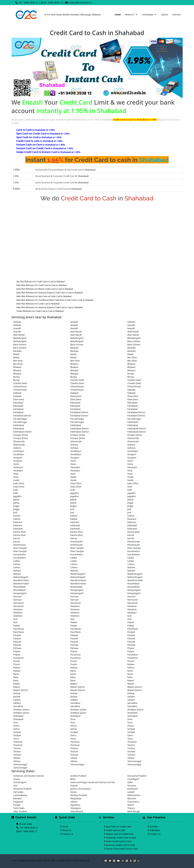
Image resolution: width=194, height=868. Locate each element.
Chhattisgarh (20, 782)
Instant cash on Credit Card (120, 834)
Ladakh (131, 792)
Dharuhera (76, 396)
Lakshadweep (20, 795)
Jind (72, 509)
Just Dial (154, 827)
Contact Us (68, 834)
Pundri (17, 661)
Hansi (73, 461)
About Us (67, 830)
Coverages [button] (150, 15)
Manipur (18, 798)
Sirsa (73, 719)
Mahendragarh (78, 574)
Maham (131, 567)
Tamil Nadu (19, 808)
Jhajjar (131, 503)
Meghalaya (76, 798)
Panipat (131, 632)
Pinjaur (131, 648)
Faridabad (133, 406)
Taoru (73, 735)
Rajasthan (75, 805)
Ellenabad (18, 403)
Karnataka (18, 792)
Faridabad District (79, 412)
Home (118, 15)
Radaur (131, 664)
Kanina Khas (20, 532)
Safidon (131, 697)
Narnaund (133, 600)
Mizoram (132, 798)
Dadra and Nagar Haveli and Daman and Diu (93, 782)
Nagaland (18, 802)
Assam (17, 779)
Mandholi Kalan (21, 580)
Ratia (16, 677)
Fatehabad (133, 422)
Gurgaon (132, 454)
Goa (15, 785)
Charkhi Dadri (77, 380)
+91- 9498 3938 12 (28, 2)
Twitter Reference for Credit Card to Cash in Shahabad (40, 311)
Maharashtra (134, 795)
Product (131, 15)
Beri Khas (132, 357)
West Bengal (134, 811)
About (165, 15)
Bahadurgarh (20, 338)
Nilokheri (18, 613)
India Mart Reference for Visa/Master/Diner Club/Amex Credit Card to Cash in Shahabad (55, 300)
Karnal (131, 535)
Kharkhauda (77, 542)
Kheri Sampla (20, 548)
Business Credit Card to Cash (120, 845)
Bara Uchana (134, 341)
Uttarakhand (77, 811)
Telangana (76, 808)
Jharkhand (133, 789)
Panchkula (19, 629)
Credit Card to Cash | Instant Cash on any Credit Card (62, 860)
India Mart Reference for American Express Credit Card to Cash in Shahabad (50, 293)
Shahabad (133, 713)
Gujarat (74, 785)
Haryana (132, 785)
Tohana (131, 745)
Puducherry (133, 802)
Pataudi (74, 638)
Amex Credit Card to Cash (119, 841)
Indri (130, 487)
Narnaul (17, 596)
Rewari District (78, 687)
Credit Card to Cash (116, 830)
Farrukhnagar (20, 419)
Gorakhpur (19, 451)
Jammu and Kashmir (81, 789)
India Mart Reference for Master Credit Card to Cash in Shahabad (45, 289)
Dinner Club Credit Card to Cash (122, 849)
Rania (73, 671)
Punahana (76, 655)
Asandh (131, 325)
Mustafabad (133, 584)
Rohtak (17, 693)
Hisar (130, 470)
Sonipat (131, 729)
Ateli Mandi (76, 332)
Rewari (131, 680)
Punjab (17, 805)
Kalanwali (75, 525)
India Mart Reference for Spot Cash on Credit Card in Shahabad (44, 296)
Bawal (16, 354)
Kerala (74, 792)
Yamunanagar (134, 761)
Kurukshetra (134, 551)
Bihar (73, 779)
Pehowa (17, 645)
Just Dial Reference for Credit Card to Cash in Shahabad (41, 282)
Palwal (74, 622)
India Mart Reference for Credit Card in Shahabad (38, 304)
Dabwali (132, 390)
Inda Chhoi (19, 483)
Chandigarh (133, 779)
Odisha (74, 802)
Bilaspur (17, 370)
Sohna (16, 726)
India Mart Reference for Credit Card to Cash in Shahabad (41, 285)
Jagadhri (75, 493)
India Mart (155, 830)
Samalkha (75, 703)
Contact (177, 15)
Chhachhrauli (20, 386)
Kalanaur (132, 519)
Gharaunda (133, 438)
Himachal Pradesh (22, 789)
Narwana (75, 606)
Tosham (74, 751)
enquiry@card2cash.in (80, 2)
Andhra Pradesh (79, 776)
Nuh (130, 616)
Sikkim (131, 805)
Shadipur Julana (21, 709)
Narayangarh (77, 590)
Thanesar (18, 742)
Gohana (74, 445)
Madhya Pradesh (79, 795)
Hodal (73, 477)
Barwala (74, 348)
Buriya (131, 374)
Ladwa (74, 558)
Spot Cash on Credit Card (119, 827)
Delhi (130, 782)
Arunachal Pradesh (137, 776)
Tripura (131, 808)
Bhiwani (74, 364)
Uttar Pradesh (20, 811)
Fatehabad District (80, 428)
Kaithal (17, 516)
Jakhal (16, 500)
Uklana (17, 758)
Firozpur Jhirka (21, 435)
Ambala (17, 322)
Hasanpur (18, 467)
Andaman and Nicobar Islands (29, 776)
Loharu (17, 564)
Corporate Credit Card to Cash (121, 838)
